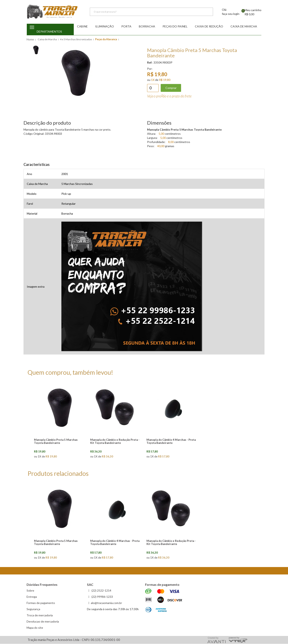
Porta (126, 27)
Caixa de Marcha (244, 27)
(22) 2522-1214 (101, 591)
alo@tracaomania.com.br (106, 603)
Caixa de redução (209, 27)
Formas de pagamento (41, 603)
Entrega (32, 597)
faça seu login (231, 14)
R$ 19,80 (165, 80)
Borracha (147, 27)
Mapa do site (35, 628)
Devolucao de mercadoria (43, 622)
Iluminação (105, 27)
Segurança (33, 609)
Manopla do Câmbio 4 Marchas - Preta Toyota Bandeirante (171, 441)
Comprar (171, 88)
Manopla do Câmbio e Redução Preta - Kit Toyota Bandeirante (115, 441)
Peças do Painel (175, 27)
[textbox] (151, 12)
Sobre (30, 591)
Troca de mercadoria (40, 615)
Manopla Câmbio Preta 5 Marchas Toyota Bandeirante (56, 441)
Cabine (82, 27)
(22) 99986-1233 (102, 597)
